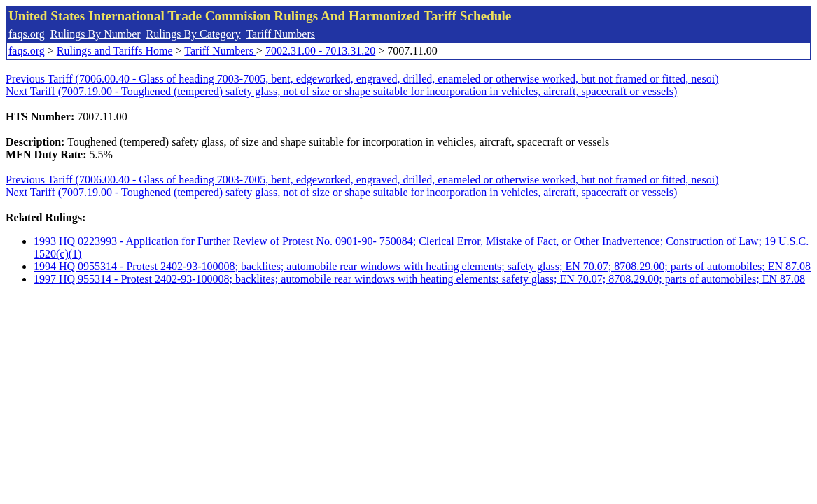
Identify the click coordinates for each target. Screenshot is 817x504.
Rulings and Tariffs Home (115, 51)
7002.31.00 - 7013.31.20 (320, 51)
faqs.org (27, 34)
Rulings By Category (194, 34)
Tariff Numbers (280, 34)
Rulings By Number (96, 34)
